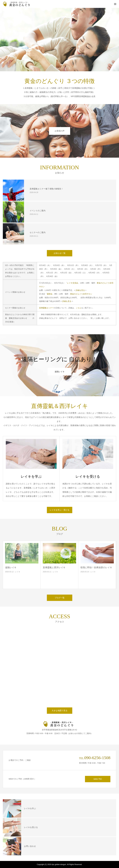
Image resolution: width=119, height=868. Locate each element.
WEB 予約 (98, 779)
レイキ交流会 (73, 283)
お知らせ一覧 (60, 253)
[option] (59, 40)
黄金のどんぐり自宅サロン (81, 294)
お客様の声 (60, 131)
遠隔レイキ (60, 372)
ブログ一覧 (60, 598)
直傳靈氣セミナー (46, 308)
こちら (79, 308)
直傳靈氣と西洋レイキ (54, 567)
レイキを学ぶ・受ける (60, 510)
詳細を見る (80, 290)
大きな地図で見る (60, 711)
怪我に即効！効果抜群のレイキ (96, 567)
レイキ (18, 572)
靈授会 (50, 294)
